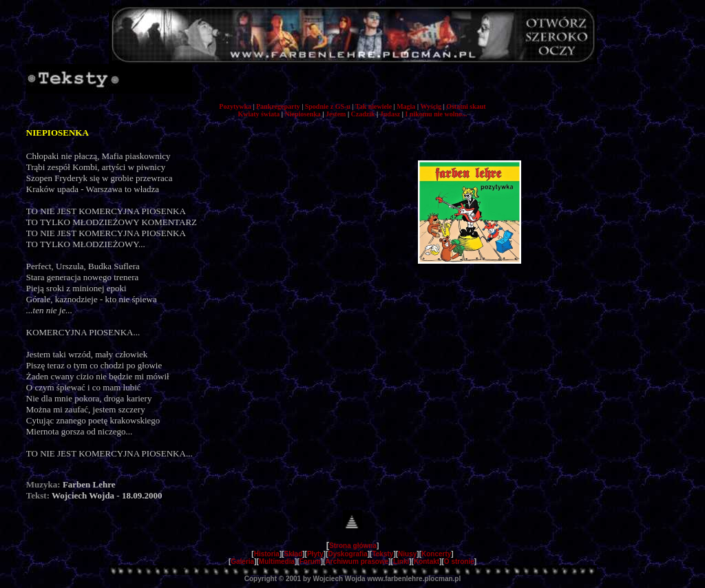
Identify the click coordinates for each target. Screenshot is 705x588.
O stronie (459, 561)
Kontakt (427, 561)
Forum (310, 561)
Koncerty (436, 554)
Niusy (407, 554)
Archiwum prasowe (357, 561)
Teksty (382, 554)
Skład (294, 554)
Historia (267, 554)
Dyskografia (348, 554)
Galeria (242, 561)
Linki (401, 561)
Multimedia (277, 561)
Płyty (315, 554)
